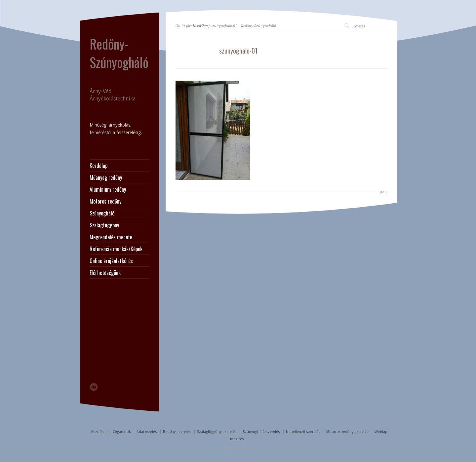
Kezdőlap (200, 26)
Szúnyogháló (102, 213)
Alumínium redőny (108, 189)
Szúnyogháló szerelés (261, 432)
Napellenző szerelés (303, 432)
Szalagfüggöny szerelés (217, 432)
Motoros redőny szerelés (347, 432)
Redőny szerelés (177, 432)
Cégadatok (122, 432)
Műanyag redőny (106, 177)
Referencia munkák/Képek (116, 249)
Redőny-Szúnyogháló (119, 53)
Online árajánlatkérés (111, 261)
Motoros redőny (105, 201)
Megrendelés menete (111, 237)
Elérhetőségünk (105, 273)
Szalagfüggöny (104, 225)
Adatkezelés (147, 432)
